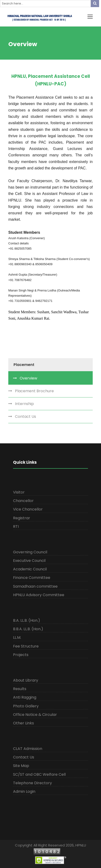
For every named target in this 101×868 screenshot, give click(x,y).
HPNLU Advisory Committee (39, 595)
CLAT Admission (28, 749)
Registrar (22, 518)
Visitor (19, 492)
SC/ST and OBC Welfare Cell (39, 774)
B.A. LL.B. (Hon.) (27, 620)
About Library (26, 680)
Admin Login (24, 791)
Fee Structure (26, 646)
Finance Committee (32, 578)
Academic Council (30, 569)
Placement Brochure (34, 391)
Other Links (23, 723)
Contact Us (25, 416)
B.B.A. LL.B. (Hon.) (28, 629)
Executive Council (29, 561)
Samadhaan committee (35, 586)
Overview (28, 378)
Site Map (21, 766)
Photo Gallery (26, 706)
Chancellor (23, 501)
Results (20, 689)
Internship (24, 404)
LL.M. (17, 637)
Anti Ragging (25, 697)
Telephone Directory (32, 783)
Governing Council (30, 552)
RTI (16, 527)
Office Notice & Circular (35, 715)
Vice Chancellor (28, 509)
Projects (21, 655)
